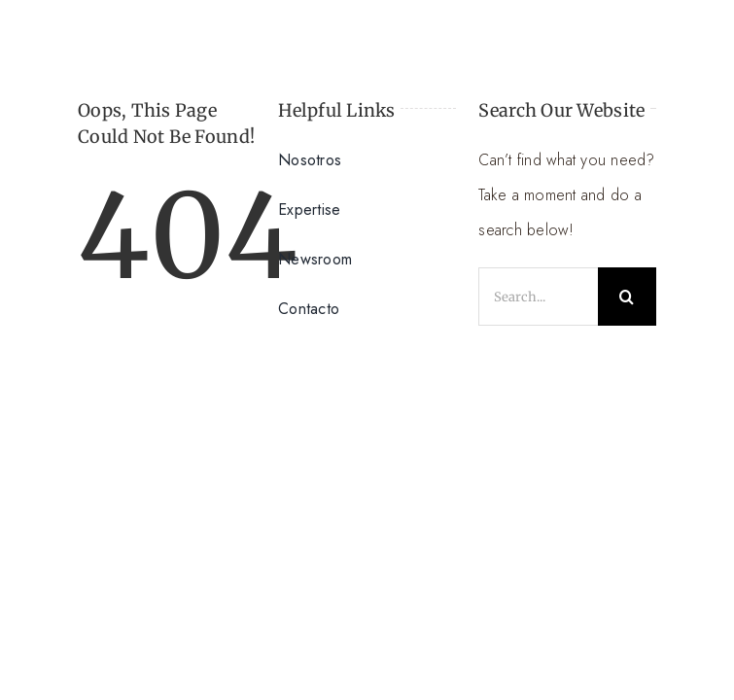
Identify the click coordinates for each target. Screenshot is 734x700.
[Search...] (538, 297)
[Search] (627, 297)
